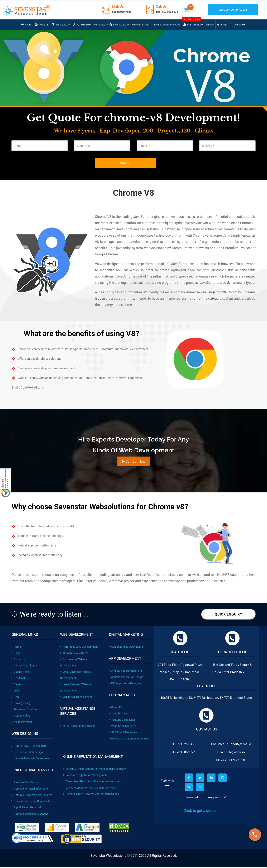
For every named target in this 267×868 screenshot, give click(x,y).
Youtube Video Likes (122, 720)
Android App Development (125, 671)
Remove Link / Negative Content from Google (91, 795)
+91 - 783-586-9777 (182, 753)
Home (16, 647)
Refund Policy (21, 716)
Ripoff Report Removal (26, 808)
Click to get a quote (200, 811)
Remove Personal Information (30, 789)
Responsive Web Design (27, 753)
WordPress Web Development (79, 647)
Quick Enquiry (228, 615)
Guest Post (117, 708)
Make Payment (22, 723)
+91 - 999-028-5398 (170, 12)
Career (16, 685)
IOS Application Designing (125, 684)
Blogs (16, 654)
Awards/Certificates (25, 666)
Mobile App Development (76, 698)
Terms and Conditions (26, 710)
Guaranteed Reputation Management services (92, 782)
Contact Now (134, 462)
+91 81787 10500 (235, 761)
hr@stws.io (237, 753)
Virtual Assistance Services (78, 727)
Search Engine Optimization (127, 647)
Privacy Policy (21, 704)
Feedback (19, 679)
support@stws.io (122, 12)
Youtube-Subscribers (123, 727)
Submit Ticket (21, 672)
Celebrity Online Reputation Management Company (95, 770)
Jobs (16, 691)
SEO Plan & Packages (123, 733)
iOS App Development (74, 654)
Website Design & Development (31, 759)
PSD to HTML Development (29, 747)
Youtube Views (119, 714)
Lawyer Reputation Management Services (89, 788)
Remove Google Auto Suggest (31, 814)
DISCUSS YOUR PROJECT (235, 10)
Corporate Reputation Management (85, 776)
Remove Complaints (25, 783)
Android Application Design (126, 678)
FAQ (15, 698)
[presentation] (43, 167)
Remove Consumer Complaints (31, 802)
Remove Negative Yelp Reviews (32, 796)
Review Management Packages (129, 739)
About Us (18, 660)
